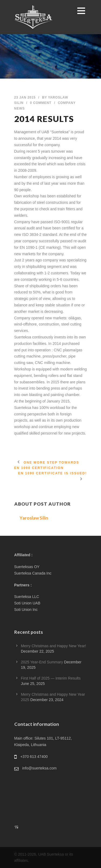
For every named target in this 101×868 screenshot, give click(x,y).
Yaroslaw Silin (34, 518)
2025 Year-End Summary (42, 662)
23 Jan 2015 (25, 97)
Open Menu (81, 11)
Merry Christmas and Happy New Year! (54, 646)
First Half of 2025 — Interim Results (51, 678)
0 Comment (41, 103)
